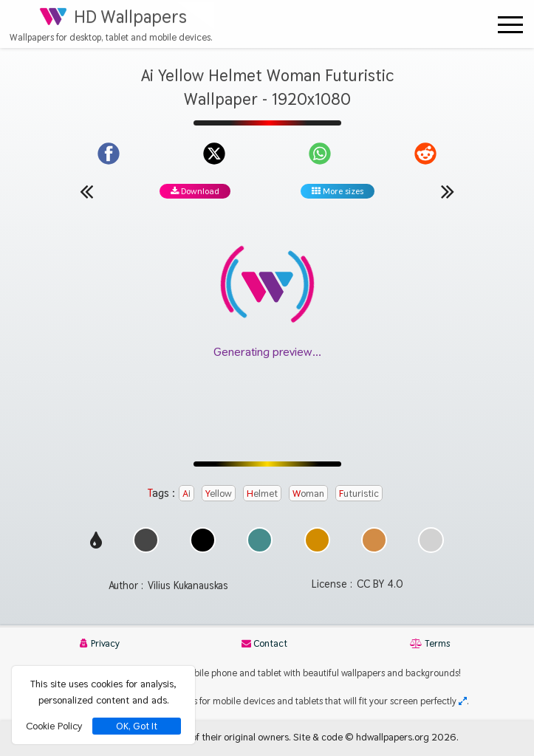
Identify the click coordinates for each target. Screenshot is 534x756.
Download (195, 191)
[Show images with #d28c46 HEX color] (374, 549)
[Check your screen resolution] (463, 701)
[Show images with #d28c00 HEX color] (317, 549)
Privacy (100, 643)
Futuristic (359, 493)
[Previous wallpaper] (86, 191)
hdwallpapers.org (393, 737)
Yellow (219, 493)
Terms (430, 643)
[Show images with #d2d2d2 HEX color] (431, 549)
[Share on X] (214, 154)
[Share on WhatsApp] (320, 154)
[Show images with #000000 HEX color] (203, 549)
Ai (186, 493)
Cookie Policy (54, 726)
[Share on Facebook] (109, 154)
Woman (308, 493)
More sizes (338, 191)
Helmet (262, 493)
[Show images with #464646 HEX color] (146, 549)
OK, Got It (137, 726)
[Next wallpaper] (448, 191)
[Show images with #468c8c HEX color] (260, 549)
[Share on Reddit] (425, 154)
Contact (264, 643)
